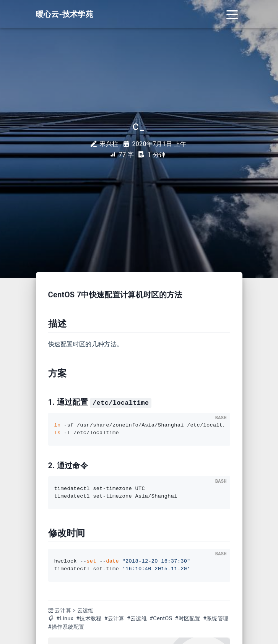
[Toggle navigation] (232, 14)
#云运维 (137, 619)
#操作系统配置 (66, 627)
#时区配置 (187, 619)
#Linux (65, 619)
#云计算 (114, 619)
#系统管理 (216, 619)
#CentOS (161, 619)
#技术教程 (89, 619)
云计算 (63, 611)
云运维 (85, 611)
